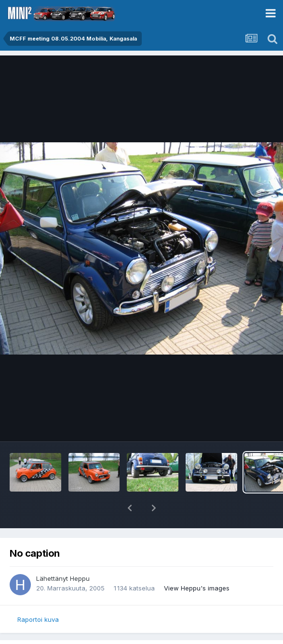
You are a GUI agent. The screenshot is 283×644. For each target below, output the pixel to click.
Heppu (80, 578)
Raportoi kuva (38, 619)
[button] (130, 508)
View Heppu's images (197, 588)
